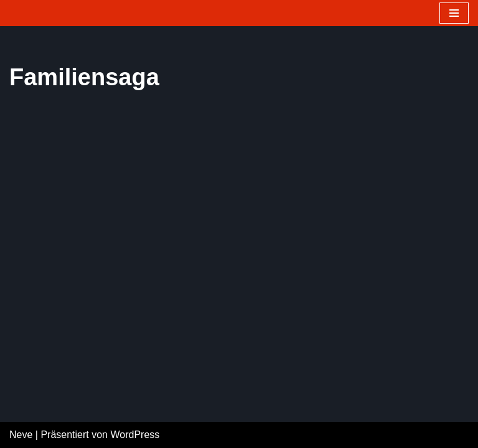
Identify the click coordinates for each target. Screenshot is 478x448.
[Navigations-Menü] (454, 13)
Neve (21, 435)
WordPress (135, 435)
